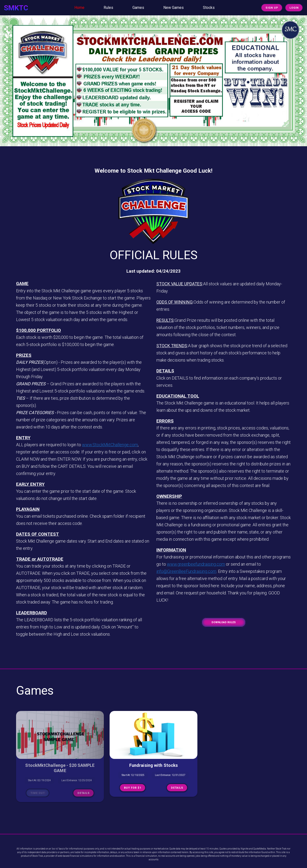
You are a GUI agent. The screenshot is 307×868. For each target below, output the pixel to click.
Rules (108, 8)
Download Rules (224, 622)
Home (79, 8)
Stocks (209, 8)
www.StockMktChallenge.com (110, 445)
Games (138, 8)
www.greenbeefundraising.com (196, 564)
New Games (174, 8)
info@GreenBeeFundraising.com (186, 571)
